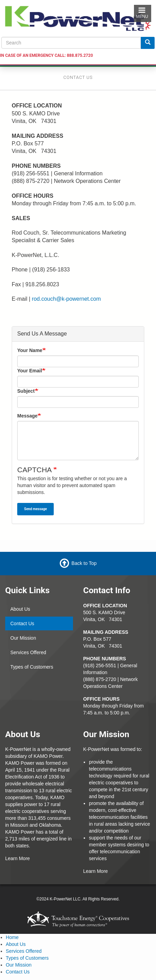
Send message (35, 509)
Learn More (18, 858)
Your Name (30, 350)
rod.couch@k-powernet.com (66, 299)
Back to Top (84, 563)
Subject (26, 391)
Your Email (30, 371)
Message (27, 416)
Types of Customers (32, 667)
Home (12, 937)
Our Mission (23, 638)
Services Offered (28, 652)
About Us (20, 609)
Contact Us (22, 623)
